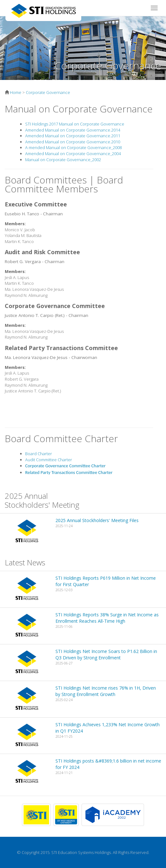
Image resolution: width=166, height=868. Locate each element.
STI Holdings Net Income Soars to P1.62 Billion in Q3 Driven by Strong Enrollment (106, 654)
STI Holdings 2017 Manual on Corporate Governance (75, 124)
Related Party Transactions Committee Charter (69, 472)
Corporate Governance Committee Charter (65, 466)
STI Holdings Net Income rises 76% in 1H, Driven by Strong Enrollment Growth (106, 691)
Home (16, 92)
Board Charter (39, 454)
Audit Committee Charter (49, 460)
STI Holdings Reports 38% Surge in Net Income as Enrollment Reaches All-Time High (107, 618)
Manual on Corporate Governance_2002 (63, 160)
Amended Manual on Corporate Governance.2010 (73, 142)
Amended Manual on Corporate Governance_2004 (73, 154)
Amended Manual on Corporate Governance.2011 (73, 136)
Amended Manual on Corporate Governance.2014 (73, 130)
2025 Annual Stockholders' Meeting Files (97, 520)
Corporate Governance (48, 92)
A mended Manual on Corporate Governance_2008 (73, 147)
